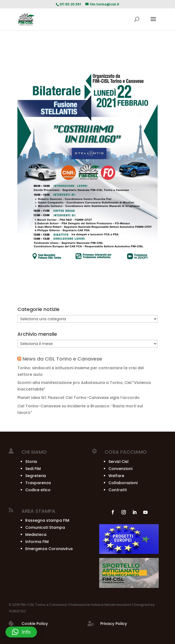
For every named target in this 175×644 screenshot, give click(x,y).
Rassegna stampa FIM (47, 520)
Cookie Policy (35, 624)
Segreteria (36, 476)
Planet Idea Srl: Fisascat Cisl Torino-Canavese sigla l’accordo (79, 398)
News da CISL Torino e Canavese (62, 359)
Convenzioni (120, 469)
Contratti (118, 490)
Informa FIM (37, 542)
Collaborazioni (123, 483)
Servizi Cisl (118, 462)
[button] (21, 632)
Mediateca (36, 535)
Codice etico (38, 490)
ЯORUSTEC (18, 611)
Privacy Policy (114, 624)
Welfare (116, 476)
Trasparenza (38, 483)
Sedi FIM (33, 469)
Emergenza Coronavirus (49, 549)
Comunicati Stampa (45, 527)
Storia (31, 462)
